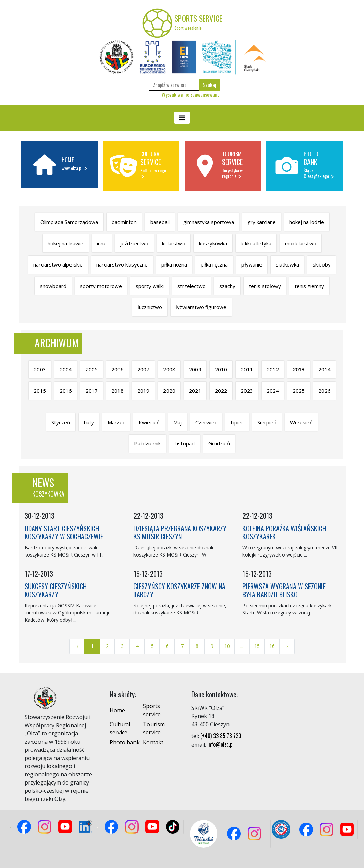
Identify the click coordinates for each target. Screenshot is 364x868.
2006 (117, 369)
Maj (178, 422)
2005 (92, 369)
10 (227, 646)
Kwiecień (149, 422)
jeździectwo (134, 243)
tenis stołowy (265, 286)
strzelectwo (192, 286)
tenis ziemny (309, 286)
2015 (40, 391)
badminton (124, 222)
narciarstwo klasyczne (122, 264)
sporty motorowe (101, 286)
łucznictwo (150, 307)
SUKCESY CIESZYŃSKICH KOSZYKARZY (56, 590)
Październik (147, 443)
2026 (325, 391)
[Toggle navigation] (182, 118)
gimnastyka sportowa (209, 222)
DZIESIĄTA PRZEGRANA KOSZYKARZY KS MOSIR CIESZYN (180, 532)
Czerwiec (206, 422)
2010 (221, 369)
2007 (143, 369)
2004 (66, 369)
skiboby (322, 264)
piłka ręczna (214, 264)
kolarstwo (174, 243)
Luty (89, 422)
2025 (299, 391)
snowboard (53, 286)
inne (102, 243)
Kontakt (153, 742)
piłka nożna (174, 264)
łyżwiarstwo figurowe (201, 307)
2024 (273, 391)
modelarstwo (301, 243)
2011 (247, 369)
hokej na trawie (66, 243)
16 (272, 646)
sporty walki (150, 286)
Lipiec (237, 422)
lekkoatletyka (256, 243)
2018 (117, 391)
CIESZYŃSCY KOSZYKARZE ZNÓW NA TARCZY (179, 590)
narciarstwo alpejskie (58, 264)
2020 (169, 391)
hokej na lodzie (307, 222)
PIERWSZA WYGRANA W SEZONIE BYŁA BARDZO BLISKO (284, 590)
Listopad (185, 443)
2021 (195, 391)
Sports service (152, 710)
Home (117, 710)
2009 (195, 369)
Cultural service (120, 728)
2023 (247, 391)
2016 (66, 391)
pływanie (252, 264)
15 (257, 646)
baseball (160, 222)
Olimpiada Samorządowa (69, 222)
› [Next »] (287, 646)
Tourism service (154, 728)
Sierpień (267, 422)
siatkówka (287, 264)
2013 (299, 369)
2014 (325, 369)
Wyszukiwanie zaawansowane (191, 94)
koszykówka (213, 243)
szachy (227, 286)
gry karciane (262, 222)
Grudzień (219, 443)
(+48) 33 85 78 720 (221, 736)
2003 (40, 369)
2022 (221, 391)
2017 (92, 391)
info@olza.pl (220, 744)
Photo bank (125, 742)
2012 (273, 369)
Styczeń (61, 422)
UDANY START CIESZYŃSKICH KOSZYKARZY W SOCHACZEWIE (64, 532)
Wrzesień (301, 422)
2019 (143, 391)
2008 (169, 369)
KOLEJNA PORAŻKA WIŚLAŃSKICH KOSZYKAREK (284, 532)
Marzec (116, 422)
